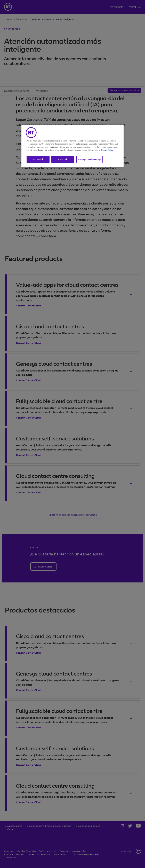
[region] (72, 146)
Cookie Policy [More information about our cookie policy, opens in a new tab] (107, 150)
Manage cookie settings (90, 159)
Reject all (63, 159)
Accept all (38, 159)
